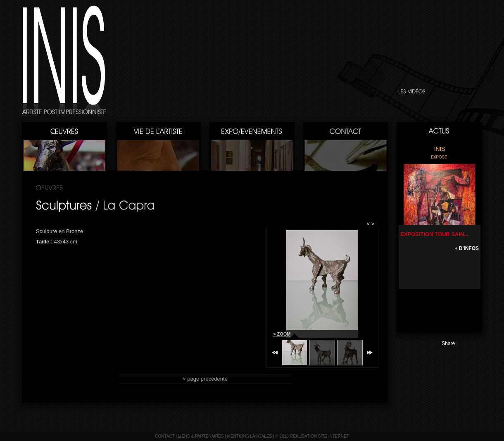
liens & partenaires (201, 436)
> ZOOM (282, 334)
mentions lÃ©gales (250, 436)
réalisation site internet (320, 436)
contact (165, 436)
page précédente (207, 379)
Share (448, 343)
